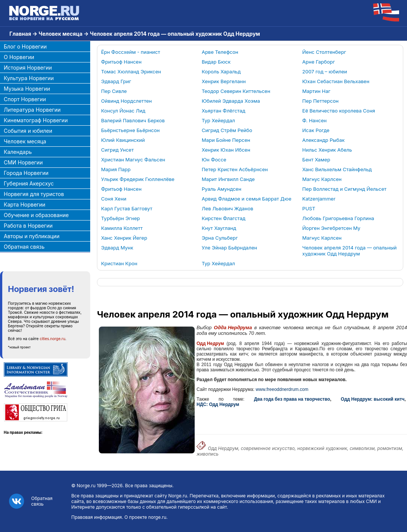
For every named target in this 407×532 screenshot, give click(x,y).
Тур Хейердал (219, 120)
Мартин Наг (316, 91)
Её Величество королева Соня (339, 111)
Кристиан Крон (119, 263)
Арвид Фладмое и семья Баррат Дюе (247, 199)
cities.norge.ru (53, 339)
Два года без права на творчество (292, 399)
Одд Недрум (210, 344)
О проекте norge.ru (145, 517)
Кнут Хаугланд (219, 228)
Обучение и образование (36, 215)
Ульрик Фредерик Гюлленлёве (138, 179)
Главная (20, 34)
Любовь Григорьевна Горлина (338, 218)
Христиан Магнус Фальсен (133, 160)
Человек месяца (61, 34)
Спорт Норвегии (25, 99)
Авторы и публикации (32, 236)
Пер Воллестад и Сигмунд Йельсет (344, 189)
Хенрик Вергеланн (224, 81)
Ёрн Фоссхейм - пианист (131, 52)
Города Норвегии (26, 173)
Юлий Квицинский (123, 140)
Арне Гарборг (318, 62)
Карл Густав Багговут (127, 208)
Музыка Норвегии (27, 89)
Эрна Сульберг (220, 238)
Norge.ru (86, 486)
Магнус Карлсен (322, 179)
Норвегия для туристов (34, 194)
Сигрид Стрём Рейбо (227, 130)
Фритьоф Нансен (121, 62)
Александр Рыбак (323, 140)
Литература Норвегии (32, 110)
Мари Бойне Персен (226, 140)
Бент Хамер (316, 160)
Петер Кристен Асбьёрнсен (235, 169)
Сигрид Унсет (117, 150)
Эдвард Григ (116, 81)
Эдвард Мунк (117, 248)
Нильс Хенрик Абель (327, 150)
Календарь (18, 152)
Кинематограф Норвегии (36, 120)
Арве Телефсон (220, 52)
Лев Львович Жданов (228, 208)
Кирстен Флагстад (224, 218)
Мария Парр (116, 169)
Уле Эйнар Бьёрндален (229, 248)
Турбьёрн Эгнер (120, 218)
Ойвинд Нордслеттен (126, 101)
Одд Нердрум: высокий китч (373, 399)
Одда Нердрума (233, 328)
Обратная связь (24, 247)
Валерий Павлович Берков (133, 120)
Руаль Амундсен (222, 189)
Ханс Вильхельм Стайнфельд (337, 169)
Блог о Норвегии (25, 46)
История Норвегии (28, 68)
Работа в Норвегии (28, 226)
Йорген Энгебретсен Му (331, 228)
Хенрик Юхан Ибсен (226, 150)
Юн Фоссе (214, 160)
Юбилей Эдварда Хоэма (231, 101)
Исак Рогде (316, 130)
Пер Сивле (114, 91)
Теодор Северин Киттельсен (236, 91)
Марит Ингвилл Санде (228, 179)
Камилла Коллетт (122, 228)
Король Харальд (221, 71)
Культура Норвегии (29, 78)
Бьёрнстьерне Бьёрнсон (130, 130)
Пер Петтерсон (320, 101)
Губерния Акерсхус (29, 183)
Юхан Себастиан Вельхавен (336, 81)
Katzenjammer (319, 199)
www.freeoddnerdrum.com (282, 389)
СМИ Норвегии (23, 162)
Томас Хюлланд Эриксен (131, 71)
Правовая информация (97, 517)
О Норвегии (19, 57)
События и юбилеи (28, 131)
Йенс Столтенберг (324, 52)
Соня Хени (114, 199)
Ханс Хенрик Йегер (124, 238)
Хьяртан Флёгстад (224, 111)
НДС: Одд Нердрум (218, 404)
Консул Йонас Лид (123, 111)
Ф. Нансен (314, 120)
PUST (309, 208)
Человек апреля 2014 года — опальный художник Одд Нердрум (349, 251)
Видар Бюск (216, 62)
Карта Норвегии (24, 204)
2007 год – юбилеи (325, 71)
